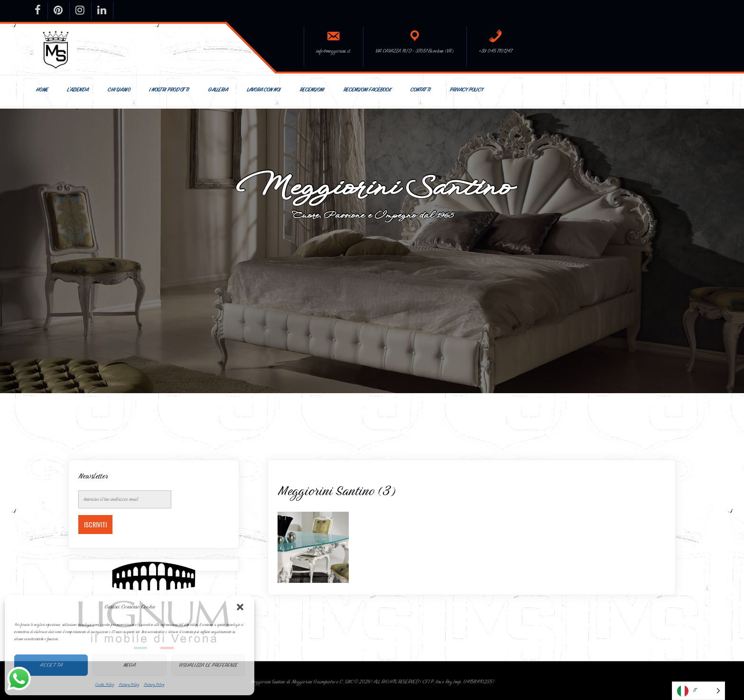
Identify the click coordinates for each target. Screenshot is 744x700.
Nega (130, 665)
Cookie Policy (105, 684)
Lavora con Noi (264, 90)
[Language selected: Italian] (698, 691)
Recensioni (312, 90)
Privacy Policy (129, 684)
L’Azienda (78, 90)
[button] (240, 607)
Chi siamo (119, 90)
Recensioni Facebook (367, 90)
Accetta (51, 665)
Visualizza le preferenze (208, 665)
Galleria (218, 90)
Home (42, 90)
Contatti (420, 90)
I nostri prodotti (169, 90)
